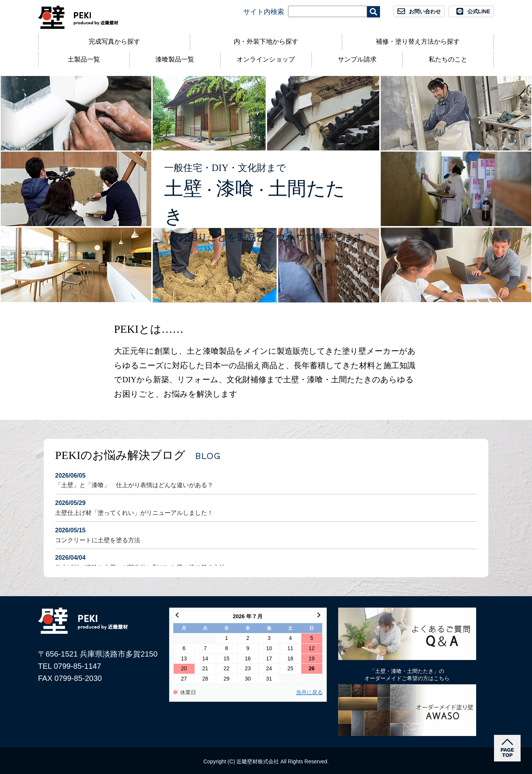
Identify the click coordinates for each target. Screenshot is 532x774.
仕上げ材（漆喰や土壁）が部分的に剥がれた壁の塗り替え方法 (266, 562)
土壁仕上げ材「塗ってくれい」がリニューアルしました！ (266, 507)
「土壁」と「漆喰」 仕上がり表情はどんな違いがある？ (266, 480)
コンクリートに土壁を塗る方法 (266, 534)
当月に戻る (309, 692)
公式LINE (479, 11)
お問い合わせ (425, 11)
